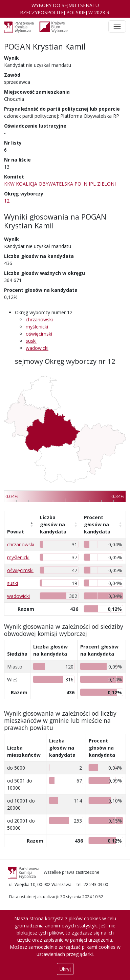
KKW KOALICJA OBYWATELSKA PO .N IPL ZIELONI (60, 184)
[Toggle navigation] (117, 26)
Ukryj (65, 969)
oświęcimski (39, 334)
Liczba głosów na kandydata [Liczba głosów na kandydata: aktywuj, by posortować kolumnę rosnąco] (53, 524)
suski (31, 341)
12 (7, 201)
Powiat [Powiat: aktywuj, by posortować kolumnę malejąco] (16, 532)
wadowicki (37, 348)
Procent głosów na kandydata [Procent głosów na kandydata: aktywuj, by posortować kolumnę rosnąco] (97, 524)
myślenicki (37, 327)
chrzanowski (39, 319)
